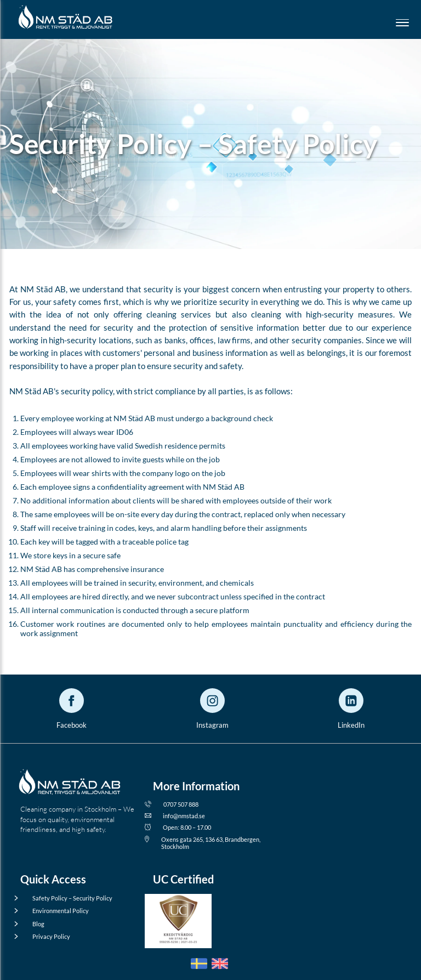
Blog (32, 924)
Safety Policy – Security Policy (66, 898)
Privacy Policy (45, 936)
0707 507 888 (176, 804)
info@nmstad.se (179, 816)
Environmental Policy (55, 911)
